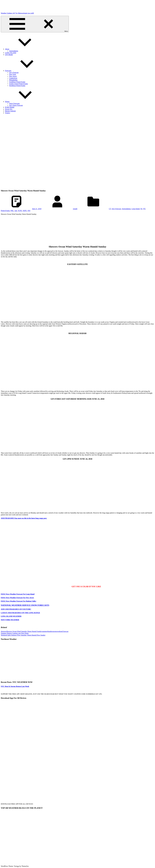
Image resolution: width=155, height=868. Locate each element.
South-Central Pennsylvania (18, 84)
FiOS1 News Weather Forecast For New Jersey (17, 598)
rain (16, 211)
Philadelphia (13, 80)
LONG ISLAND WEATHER (11, 616)
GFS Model (9, 55)
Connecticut (13, 78)
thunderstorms (52, 631)
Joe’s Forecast (14, 72)
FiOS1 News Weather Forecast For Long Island (18, 594)
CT (110, 209)
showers (4, 631)
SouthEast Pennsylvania (17, 82)
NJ (141, 209)
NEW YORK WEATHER (10, 620)
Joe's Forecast (116, 209)
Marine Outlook (10, 111)
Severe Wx (9, 109)
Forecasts (24, 71)
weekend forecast (63, 631)
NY (144, 209)
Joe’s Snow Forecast (16, 105)
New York (13, 74)
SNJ (29, 211)
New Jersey (13, 76)
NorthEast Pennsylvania (17, 86)
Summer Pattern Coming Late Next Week (15, 633)
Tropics (7, 113)
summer (45, 631)
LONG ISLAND (11, 53)
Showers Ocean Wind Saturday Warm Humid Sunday (24, 631)
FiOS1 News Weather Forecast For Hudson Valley (19, 601)
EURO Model (10, 107)
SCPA (20, 211)
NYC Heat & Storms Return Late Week (15, 686)
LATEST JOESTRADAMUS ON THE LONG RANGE (20, 613)
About (23, 49)
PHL (12, 211)
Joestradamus (14, 51)
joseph (75, 209)
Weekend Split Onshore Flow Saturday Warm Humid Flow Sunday (23, 635)
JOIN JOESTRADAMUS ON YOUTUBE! (16, 609)
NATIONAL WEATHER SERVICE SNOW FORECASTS (25, 605)
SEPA (25, 211)
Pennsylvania (5, 211)
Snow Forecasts (14, 103)
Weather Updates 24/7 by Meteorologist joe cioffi (17, 13)
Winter (23, 102)
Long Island (136, 209)
